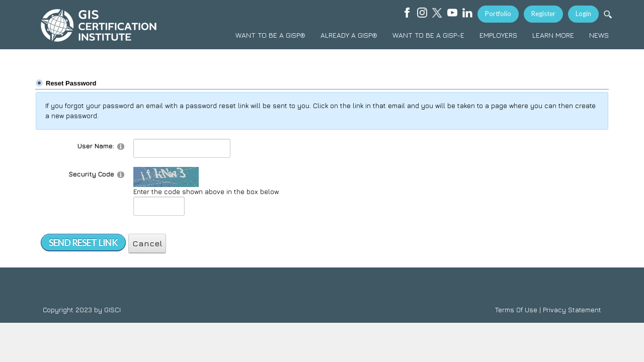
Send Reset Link (83, 243)
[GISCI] (98, 25)
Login (583, 14)
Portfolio (498, 14)
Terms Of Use (516, 310)
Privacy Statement (572, 310)
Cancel (147, 243)
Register (543, 14)
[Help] (121, 146)
